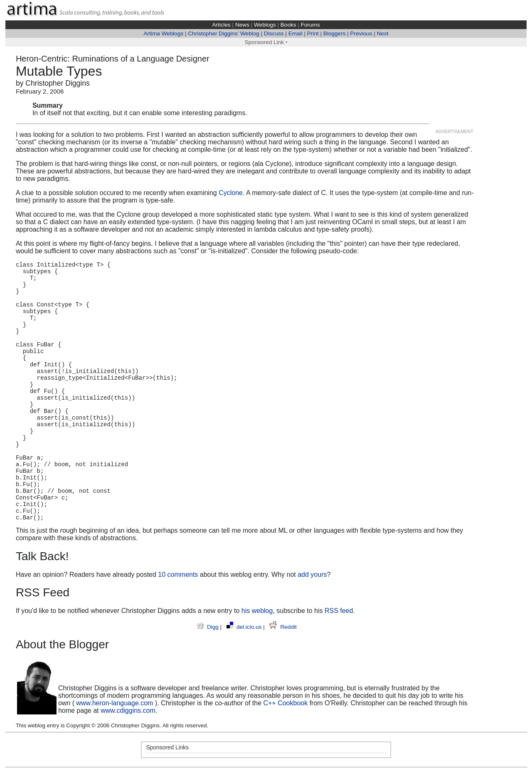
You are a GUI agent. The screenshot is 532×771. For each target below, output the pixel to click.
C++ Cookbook (285, 703)
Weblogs (265, 25)
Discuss (274, 33)
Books (288, 25)
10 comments (178, 575)
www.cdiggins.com (128, 710)
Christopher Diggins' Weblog (224, 33)
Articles (221, 25)
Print (313, 33)
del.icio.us (245, 627)
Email (296, 33)
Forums (310, 25)
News (242, 25)
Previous (361, 33)
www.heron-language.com (115, 703)
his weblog (257, 611)
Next (383, 33)
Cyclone (231, 193)
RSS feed (339, 611)
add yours (312, 575)
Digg (209, 627)
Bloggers (335, 33)
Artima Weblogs (163, 33)
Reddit (283, 627)
